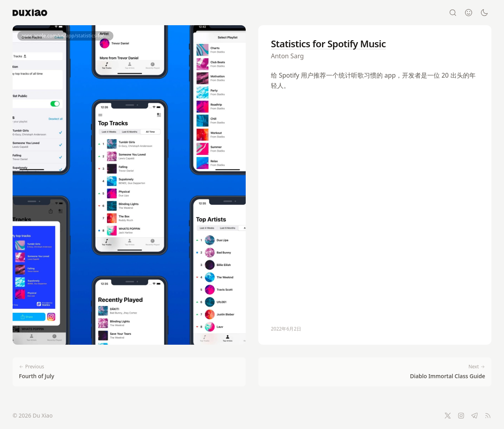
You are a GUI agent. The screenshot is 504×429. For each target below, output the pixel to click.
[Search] (453, 13)
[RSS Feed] (488, 416)
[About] (469, 13)
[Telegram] (474, 416)
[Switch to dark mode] (484, 13)
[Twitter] (448, 416)
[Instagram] (461, 416)
